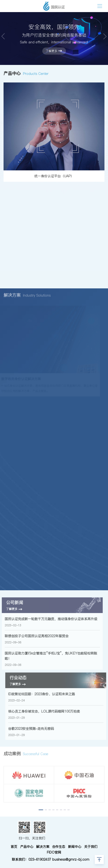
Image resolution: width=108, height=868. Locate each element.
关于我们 (91, 847)
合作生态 (59, 847)
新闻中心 (75, 847)
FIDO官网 (54, 852)
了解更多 (54, 51)
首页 (14, 847)
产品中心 (27, 847)
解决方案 (43, 847)
